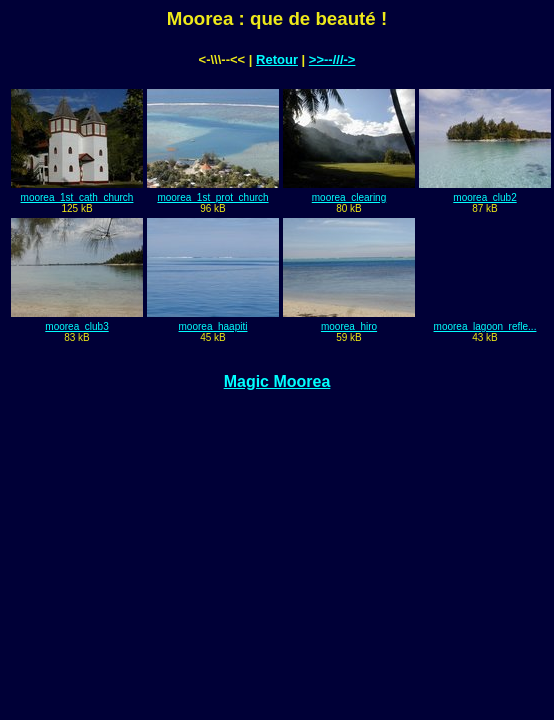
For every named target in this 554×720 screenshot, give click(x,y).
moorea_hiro (349, 326)
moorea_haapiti (213, 326)
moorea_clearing (349, 197)
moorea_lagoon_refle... (485, 326)
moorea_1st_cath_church (77, 197)
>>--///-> (332, 59)
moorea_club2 (484, 197)
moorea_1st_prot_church (212, 197)
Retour (277, 59)
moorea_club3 (76, 326)
